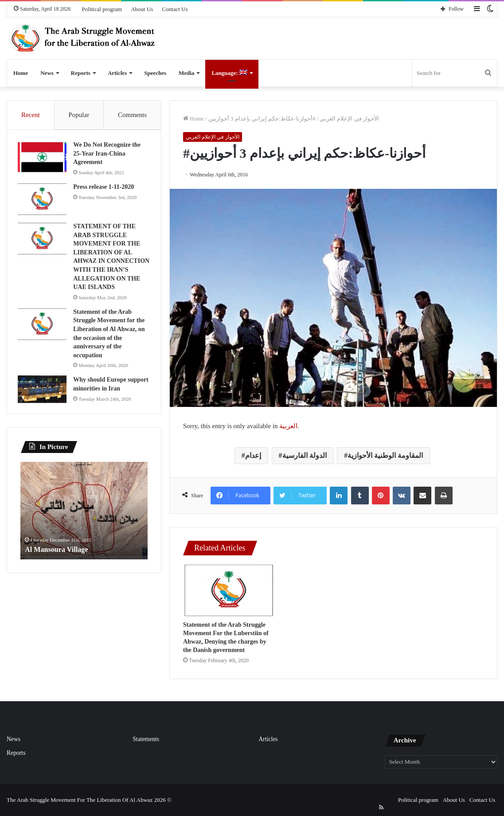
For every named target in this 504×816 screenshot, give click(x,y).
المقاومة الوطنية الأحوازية (385, 455)
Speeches (155, 73)
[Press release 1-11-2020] (45, 202)
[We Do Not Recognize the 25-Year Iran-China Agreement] (45, 160)
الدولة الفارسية (305, 455)
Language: (229, 73)
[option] (84, 524)
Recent (31, 115)
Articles (117, 73)
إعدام (253, 455)
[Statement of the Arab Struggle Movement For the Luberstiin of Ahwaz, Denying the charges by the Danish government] (229, 590)
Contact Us (175, 9)
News (47, 73)
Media (186, 73)
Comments (132, 115)
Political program (102, 9)
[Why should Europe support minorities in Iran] (45, 401)
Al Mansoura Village (60, 563)
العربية (288, 426)
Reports (81, 73)
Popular (79, 115)
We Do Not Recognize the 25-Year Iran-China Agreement (109, 156)
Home (21, 73)
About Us (142, 9)
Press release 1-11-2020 (106, 189)
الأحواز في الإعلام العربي (349, 119)
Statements (146, 739)
